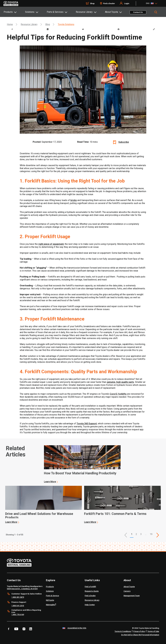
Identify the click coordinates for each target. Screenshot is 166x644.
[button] (126, 535)
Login (127, 3)
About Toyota (111, 12)
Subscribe (124, 142)
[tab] (14, 12)
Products (8, 12)
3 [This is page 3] (141, 534)
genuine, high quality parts (120, 382)
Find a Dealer (109, 3)
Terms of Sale (153, 631)
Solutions (30, 12)
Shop (92, 3)
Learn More (50, 482)
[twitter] (83, 29)
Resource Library (84, 12)
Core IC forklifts (118, 394)
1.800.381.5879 (18, 597)
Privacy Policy (139, 631)
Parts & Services (55, 12)
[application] (82, 464)
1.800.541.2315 (18, 606)
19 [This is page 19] (151, 534)
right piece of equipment (51, 244)
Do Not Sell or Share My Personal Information (140, 635)
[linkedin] (48, 29)
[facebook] (12, 29)
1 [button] (132, 534)
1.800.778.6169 (18, 615)
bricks (74, 200)
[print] (119, 29)
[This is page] (158, 535)
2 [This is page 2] (136, 534)
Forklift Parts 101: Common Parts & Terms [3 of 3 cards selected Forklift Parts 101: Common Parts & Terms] (115, 514)
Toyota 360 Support (87, 424)
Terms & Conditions (123, 631)
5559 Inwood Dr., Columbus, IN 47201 (22, 589)
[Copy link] (154, 29)
